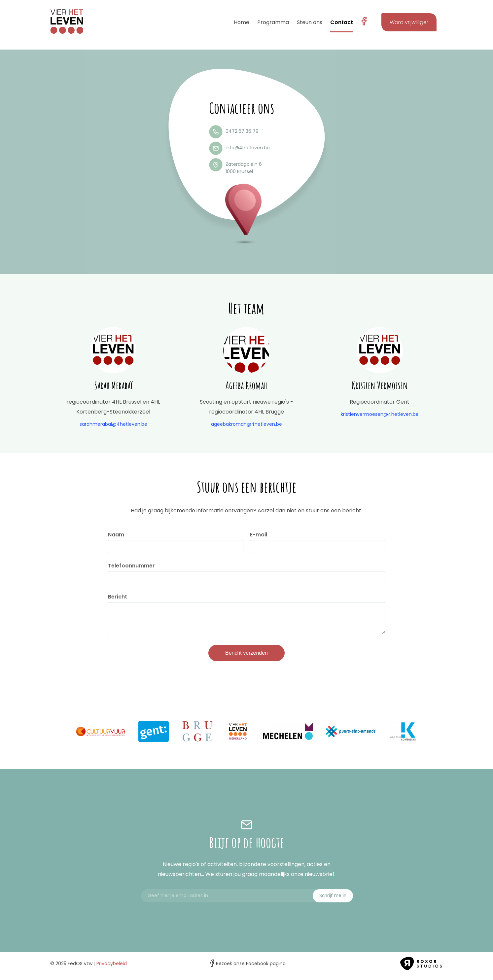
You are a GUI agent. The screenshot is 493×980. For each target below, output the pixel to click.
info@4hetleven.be (248, 148)
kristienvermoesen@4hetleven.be (380, 414)
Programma (273, 22)
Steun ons (310, 22)
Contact (342, 22)
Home (242, 22)
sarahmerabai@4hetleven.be (113, 424)
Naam (116, 535)
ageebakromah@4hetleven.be (246, 424)
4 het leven (67, 21)
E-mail (259, 535)
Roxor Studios (422, 968)
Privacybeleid (112, 968)
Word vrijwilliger (409, 22)
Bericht (118, 597)
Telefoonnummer (131, 566)
